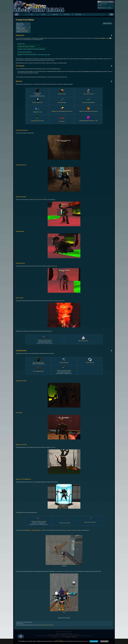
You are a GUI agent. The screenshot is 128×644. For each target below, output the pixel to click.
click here (86, 641)
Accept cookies (94, 641)
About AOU (67, 14)
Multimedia (55, 14)
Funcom (70, 634)
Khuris (57, 635)
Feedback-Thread (24, 32)
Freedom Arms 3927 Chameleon (39, 521)
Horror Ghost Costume (89, 93)
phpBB (63, 635)
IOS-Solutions (74, 637)
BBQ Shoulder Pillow (83, 340)
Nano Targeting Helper (38, 371)
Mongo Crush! (38, 199)
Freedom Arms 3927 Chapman (45, 339)
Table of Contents (107, 23)
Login (100, 6)
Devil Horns (62, 121)
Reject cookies (104, 641)
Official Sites (78, 14)
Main (32, 14)
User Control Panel (102, 4)
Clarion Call (54, 266)
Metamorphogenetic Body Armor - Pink (89, 120)
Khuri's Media (68, 637)
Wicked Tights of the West (37, 120)
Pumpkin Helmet (62, 93)
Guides (43, 14)
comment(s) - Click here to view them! (46, 625)
